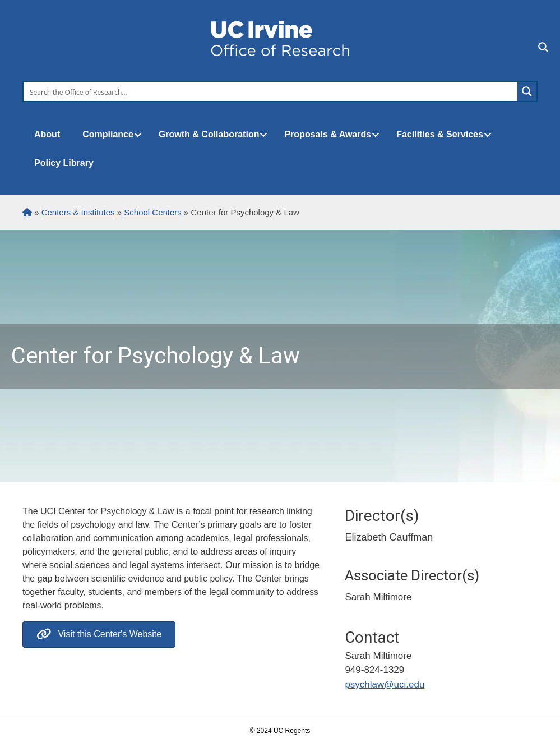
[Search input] (271, 91)
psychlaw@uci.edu (385, 684)
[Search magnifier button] (527, 91)
